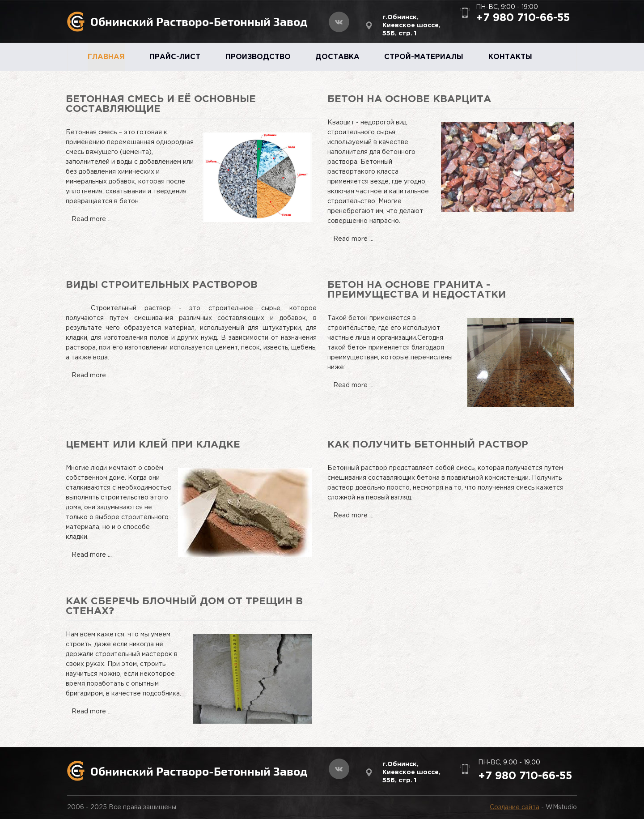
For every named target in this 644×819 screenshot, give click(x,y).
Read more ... (92, 219)
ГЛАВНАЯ (106, 57)
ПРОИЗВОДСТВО (258, 57)
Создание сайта (515, 807)
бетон (357, 348)
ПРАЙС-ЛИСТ (175, 57)
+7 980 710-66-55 (523, 18)
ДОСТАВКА (337, 57)
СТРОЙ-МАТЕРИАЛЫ (424, 57)
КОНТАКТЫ (510, 57)
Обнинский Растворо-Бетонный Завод (199, 21)
